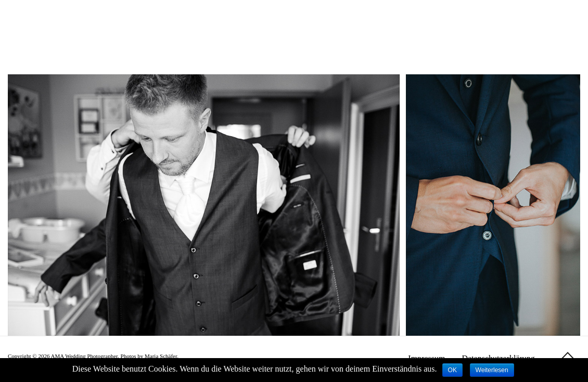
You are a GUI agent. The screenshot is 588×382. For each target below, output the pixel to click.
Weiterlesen (492, 370)
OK (452, 370)
